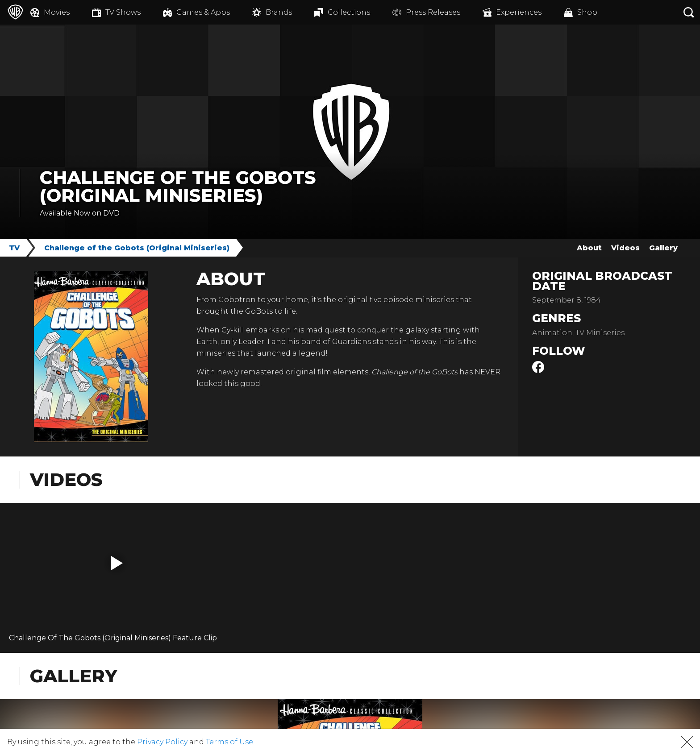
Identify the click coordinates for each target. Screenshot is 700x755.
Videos (625, 248)
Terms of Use (229, 742)
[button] (117, 563)
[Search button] (689, 12)
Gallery (663, 248)
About (589, 248)
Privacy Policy (162, 742)
